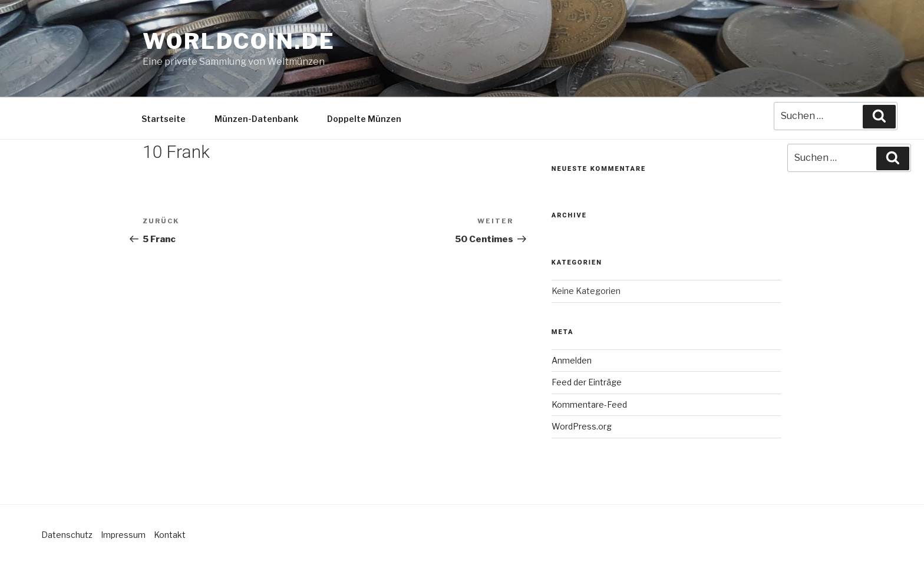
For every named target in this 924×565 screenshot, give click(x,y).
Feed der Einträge (587, 382)
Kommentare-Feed (589, 404)
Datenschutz (67, 535)
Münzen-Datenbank (256, 119)
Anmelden (572, 360)
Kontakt (170, 535)
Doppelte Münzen (364, 119)
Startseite (164, 119)
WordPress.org (582, 426)
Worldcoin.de (239, 41)
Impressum (123, 535)
